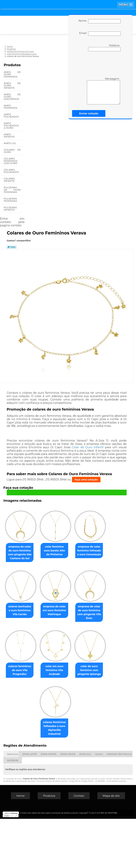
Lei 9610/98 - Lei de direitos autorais (110, 830)
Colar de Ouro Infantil (88, 447)
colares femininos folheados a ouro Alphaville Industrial (73, 779)
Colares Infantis (9, 180)
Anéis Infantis (9, 135)
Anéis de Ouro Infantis (12, 85)
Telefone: (104, 48)
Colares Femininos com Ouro (11, 161)
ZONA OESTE (68, 803)
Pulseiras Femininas (11, 200)
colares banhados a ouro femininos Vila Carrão (73, 609)
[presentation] (99, 64)
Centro (99, 803)
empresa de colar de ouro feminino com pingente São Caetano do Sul (36, 552)
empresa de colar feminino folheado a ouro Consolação (36, 609)
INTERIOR (13, 810)
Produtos (12, 65)
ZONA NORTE (49, 803)
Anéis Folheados (12, 115)
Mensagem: (104, 91)
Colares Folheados (12, 171)
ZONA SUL (85, 803)
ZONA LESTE (30, 803)
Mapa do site (111, 845)
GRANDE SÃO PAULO (119, 803)
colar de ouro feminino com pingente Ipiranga (36, 779)
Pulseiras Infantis (10, 209)
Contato (79, 845)
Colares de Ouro (12, 151)
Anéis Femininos (11, 107)
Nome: (100, 21)
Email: (100, 34)
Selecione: (13, 803)
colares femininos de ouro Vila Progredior (36, 724)
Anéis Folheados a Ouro (11, 125)
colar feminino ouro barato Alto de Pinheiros (73, 550)
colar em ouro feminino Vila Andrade (73, 724)
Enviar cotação (89, 113)
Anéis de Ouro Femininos (12, 74)
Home (20, 845)
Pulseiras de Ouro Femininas (12, 190)
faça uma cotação (86, 480)
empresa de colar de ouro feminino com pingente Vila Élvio (73, 666)
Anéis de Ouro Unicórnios (12, 97)
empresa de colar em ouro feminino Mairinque (36, 664)
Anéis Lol (10, 143)
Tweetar (12, 247)
